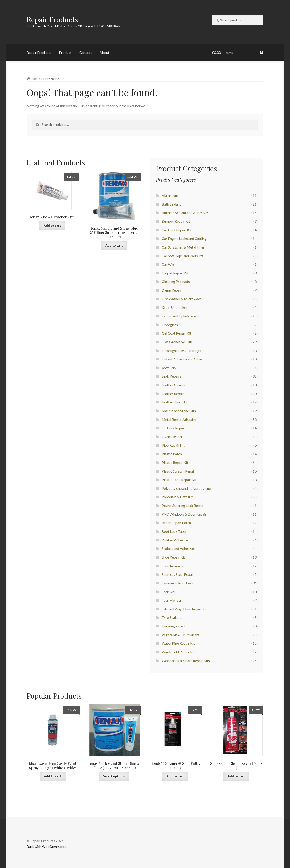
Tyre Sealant (171, 617)
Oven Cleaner (172, 437)
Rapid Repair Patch (176, 523)
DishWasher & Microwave (182, 299)
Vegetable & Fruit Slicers (181, 635)
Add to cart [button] (52, 225)
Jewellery (169, 368)
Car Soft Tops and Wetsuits (183, 256)
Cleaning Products (176, 281)
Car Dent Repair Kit (177, 230)
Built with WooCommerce (46, 846)
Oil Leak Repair (173, 428)
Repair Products (52, 19)
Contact (86, 52)
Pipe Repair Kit (173, 445)
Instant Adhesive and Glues (182, 359)
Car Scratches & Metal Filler (183, 247)
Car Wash (169, 264)
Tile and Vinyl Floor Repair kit (184, 609)
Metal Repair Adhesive (179, 419)
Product (65, 52)
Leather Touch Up (175, 402)
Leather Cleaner (174, 385)
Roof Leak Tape (174, 531)
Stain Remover (173, 566)
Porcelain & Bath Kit (177, 497)
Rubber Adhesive (175, 540)
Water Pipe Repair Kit (178, 643)
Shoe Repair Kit (173, 557)
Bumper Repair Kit (176, 221)
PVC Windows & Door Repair (184, 514)
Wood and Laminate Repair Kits (186, 661)
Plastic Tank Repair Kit (179, 480)
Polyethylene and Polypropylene (186, 488)
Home (36, 79)
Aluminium (170, 195)
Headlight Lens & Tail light (182, 351)
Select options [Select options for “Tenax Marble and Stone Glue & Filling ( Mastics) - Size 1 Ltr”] (114, 776)
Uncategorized (173, 626)
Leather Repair (173, 394)
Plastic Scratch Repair (178, 471)
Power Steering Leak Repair (183, 505)
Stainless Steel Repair (178, 574)
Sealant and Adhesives (179, 548)
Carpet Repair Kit (175, 273)
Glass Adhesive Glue (177, 342)
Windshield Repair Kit (178, 652)
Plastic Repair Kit (175, 462)
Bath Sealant (171, 204)
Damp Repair (172, 290)
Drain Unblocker (175, 307)
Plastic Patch (172, 454)
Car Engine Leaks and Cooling (184, 238)
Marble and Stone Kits (179, 411)
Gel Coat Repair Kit (177, 333)
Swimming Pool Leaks (178, 583)
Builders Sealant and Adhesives (185, 213)
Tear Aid (168, 592)
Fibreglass (170, 325)
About (104, 52)
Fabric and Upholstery (179, 316)
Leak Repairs (172, 376)
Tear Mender (172, 600)
